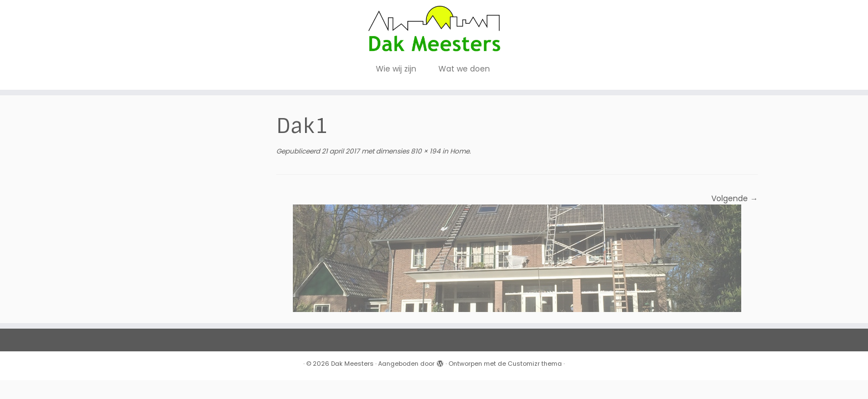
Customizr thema (535, 364)
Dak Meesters (352, 364)
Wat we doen (464, 69)
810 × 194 (425, 151)
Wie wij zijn (396, 69)
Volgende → (735, 198)
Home (459, 151)
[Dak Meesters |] (434, 29)
